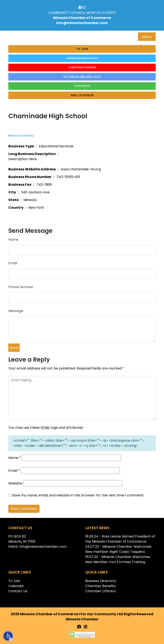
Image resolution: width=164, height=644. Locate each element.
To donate (82, 86)
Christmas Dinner (82, 67)
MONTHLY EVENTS (101, 13)
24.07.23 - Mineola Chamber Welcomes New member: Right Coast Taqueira (118, 549)
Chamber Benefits (101, 586)
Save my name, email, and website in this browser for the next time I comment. (78, 495)
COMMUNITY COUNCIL (67, 13)
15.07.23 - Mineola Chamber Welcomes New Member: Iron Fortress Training (118, 559)
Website (15, 483)
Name (13, 239)
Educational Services (56, 146)
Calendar (16, 586)
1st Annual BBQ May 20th (82, 77)
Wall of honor (82, 95)
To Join (82, 49)
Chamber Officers (100, 591)
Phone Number (21, 287)
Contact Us (18, 591)
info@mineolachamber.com (82, 23)
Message (16, 311)
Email (13, 263)
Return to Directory (21, 136)
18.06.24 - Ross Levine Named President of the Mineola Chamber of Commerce (120, 539)
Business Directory (101, 581)
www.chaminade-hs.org (81, 169)
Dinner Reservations (82, 58)
